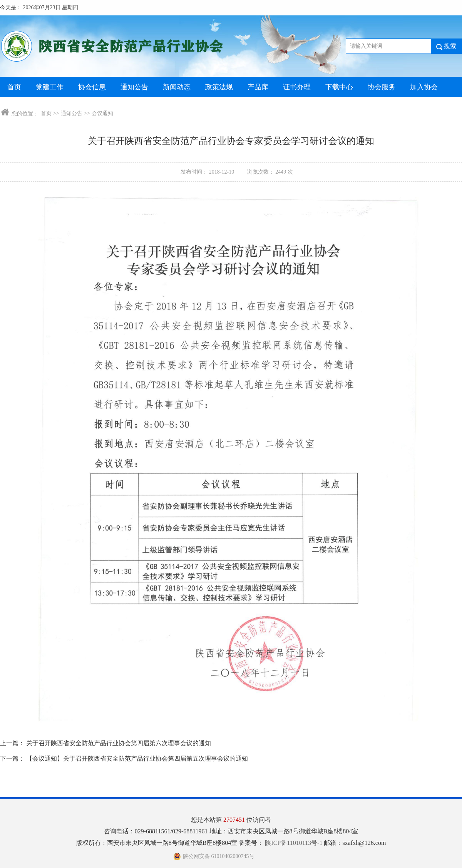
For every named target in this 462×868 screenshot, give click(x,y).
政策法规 (219, 87)
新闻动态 (177, 87)
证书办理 (297, 87)
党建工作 (50, 87)
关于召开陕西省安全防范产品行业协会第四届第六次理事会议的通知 (119, 743)
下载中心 (339, 87)
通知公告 (134, 87)
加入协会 (424, 87)
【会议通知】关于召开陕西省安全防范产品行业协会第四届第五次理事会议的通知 (137, 758)
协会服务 (382, 87)
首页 (14, 87)
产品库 (258, 87)
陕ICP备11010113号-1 (294, 843)
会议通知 (102, 113)
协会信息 (92, 87)
